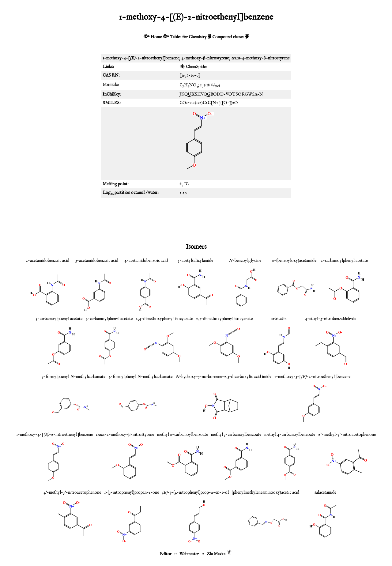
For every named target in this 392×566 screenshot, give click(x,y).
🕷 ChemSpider (193, 67)
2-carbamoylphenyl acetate (344, 261)
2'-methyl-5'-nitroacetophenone (347, 435)
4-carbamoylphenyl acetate (109, 319)
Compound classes (228, 37)
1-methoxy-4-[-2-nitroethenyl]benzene (55, 435)
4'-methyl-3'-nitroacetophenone (72, 492)
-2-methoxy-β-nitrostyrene (125, 435)
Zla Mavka (216, 554)
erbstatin (279, 319)
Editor (166, 554)
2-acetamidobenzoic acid (47, 261)
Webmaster (189, 554)
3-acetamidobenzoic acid (97, 261)
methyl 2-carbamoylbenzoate (183, 435)
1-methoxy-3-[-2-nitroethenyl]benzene (312, 377)
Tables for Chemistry (188, 37)
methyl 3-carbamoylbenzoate (236, 435)
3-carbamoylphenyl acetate (59, 319)
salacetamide (325, 492)
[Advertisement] (196, 219)
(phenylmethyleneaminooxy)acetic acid (266, 492)
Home (156, 37)
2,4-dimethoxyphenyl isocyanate (164, 319)
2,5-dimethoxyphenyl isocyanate (224, 319)
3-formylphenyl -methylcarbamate (74, 377)
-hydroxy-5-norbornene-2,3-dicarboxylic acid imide (223, 377)
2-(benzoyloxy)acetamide (294, 261)
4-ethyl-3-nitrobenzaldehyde (331, 319)
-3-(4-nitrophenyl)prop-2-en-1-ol (195, 492)
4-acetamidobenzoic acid (146, 261)
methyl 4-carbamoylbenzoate (290, 435)
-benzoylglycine (245, 261)
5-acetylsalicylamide (196, 261)
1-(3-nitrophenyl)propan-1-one (132, 492)
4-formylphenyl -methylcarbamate (140, 377)
